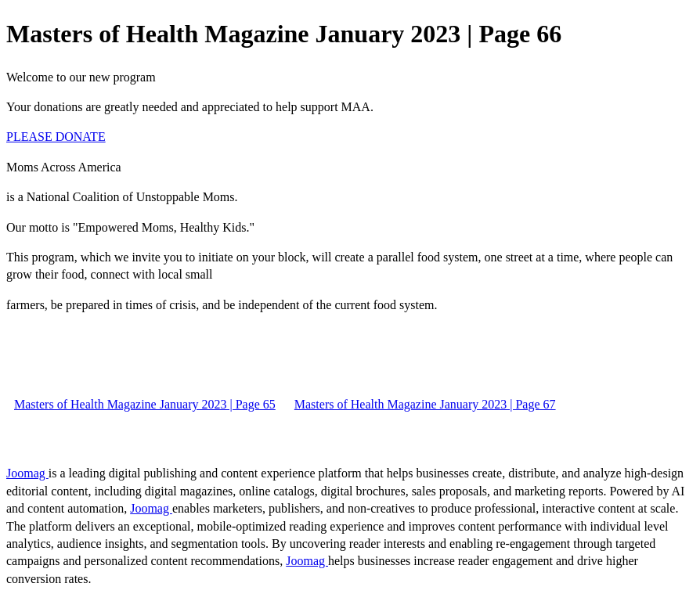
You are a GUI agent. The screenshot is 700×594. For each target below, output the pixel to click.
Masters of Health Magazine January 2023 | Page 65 (145, 404)
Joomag (27, 473)
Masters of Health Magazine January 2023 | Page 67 (425, 404)
